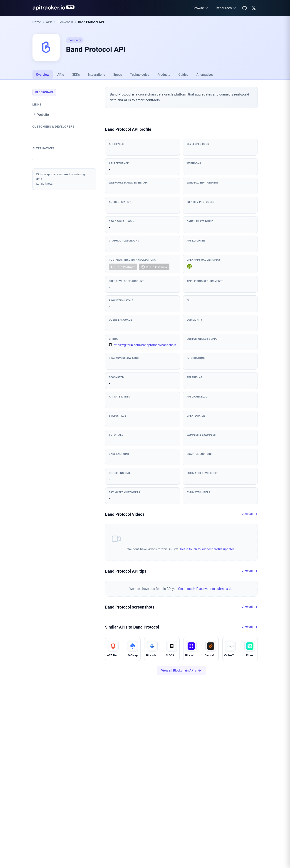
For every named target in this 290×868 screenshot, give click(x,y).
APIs (49, 22)
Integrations (96, 75)
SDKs (76, 75)
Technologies (140, 75)
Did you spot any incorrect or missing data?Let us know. (61, 179)
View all (250, 514)
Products (164, 75)
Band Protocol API (91, 22)
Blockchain (65, 22)
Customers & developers (53, 127)
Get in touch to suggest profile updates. (208, 549)
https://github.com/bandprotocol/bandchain (143, 345)
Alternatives (205, 75)
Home (37, 22)
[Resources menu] (226, 8)
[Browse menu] (201, 8)
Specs (118, 75)
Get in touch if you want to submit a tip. (206, 589)
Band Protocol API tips (126, 571)
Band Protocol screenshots (130, 607)
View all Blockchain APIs (181, 670)
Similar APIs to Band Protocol (132, 627)
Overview (43, 75)
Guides (183, 75)
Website (41, 115)
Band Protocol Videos (125, 514)
